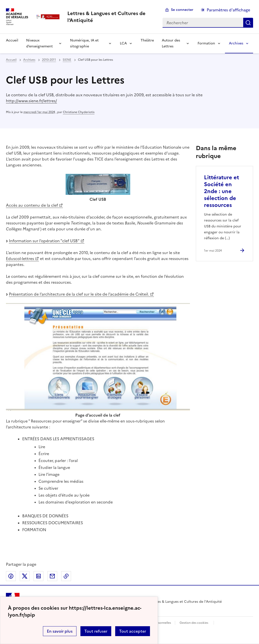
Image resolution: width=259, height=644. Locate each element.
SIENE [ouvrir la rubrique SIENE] (67, 60)
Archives (236, 43)
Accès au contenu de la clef (32, 205)
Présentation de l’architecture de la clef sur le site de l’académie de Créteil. (79, 294)
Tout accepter (133, 631)
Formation (206, 43)
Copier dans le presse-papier (66, 576)
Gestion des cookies (194, 623)
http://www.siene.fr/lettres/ (31, 101)
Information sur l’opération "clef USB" (44, 241)
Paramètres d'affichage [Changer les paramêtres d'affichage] (228, 10)
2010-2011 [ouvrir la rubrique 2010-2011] (49, 60)
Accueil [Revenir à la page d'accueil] (12, 40)
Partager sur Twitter (25, 576)
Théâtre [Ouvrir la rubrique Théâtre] (147, 40)
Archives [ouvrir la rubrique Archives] (29, 60)
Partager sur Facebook (11, 576)
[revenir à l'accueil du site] (111, 17)
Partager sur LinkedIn (38, 576)
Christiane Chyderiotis (79, 112)
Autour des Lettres (171, 43)
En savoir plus (60, 631)
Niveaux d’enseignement (39, 43)
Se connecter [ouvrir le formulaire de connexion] (182, 10)
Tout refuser (96, 631)
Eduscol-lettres (20, 259)
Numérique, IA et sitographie (84, 43)
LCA (123, 43)
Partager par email (52, 576)
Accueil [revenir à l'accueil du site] (11, 60)
